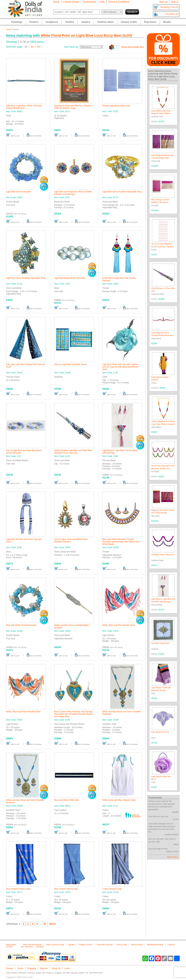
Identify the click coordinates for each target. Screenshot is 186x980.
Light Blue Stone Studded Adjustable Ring (122, 192)
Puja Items (150, 22)
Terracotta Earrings (105, 945)
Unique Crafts (129, 22)
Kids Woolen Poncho (160, 732)
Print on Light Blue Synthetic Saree (71, 364)
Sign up (163, 2)
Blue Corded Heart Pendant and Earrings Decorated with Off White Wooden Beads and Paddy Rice (74, 714)
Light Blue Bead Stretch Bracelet (69, 278)
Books (167, 22)
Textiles (70, 22)
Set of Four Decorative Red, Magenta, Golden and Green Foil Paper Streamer (163, 468)
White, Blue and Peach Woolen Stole (23, 712)
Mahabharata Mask (155, 945)
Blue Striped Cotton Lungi (18, 889)
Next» (53, 924)
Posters (34, 22)
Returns (44, 968)
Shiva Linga (122, 945)
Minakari (40, 947)
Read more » (173, 857)
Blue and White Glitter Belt (67, 800)
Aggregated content (11, 946)
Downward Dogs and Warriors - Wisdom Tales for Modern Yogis (73, 107)
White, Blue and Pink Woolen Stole (119, 625)
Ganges (71, 945)
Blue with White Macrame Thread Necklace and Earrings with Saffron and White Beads (121, 542)
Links (67, 968)
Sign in (175, 2)
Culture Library (71, 2)
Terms (20, 968)
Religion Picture (86, 945)
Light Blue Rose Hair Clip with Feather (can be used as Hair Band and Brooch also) (121, 367)
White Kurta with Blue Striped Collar (119, 800)
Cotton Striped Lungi (112, 889)
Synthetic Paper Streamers (163, 555)
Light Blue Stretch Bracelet (19, 192)
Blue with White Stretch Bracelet (21, 625)
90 (38, 47)
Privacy (10, 968)
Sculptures (52, 22)
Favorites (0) (172, 14)
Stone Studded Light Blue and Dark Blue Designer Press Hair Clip (73, 452)
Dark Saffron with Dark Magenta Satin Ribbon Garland (161, 113)
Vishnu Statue (137, 945)
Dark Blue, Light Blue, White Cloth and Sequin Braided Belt (24, 107)
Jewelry (86, 22)
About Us (56, 968)
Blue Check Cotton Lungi (66, 889)
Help (102, 2)
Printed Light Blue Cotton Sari (116, 106)
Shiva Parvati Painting (32, 945)
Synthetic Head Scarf (160, 643)
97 (45, 924)
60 (32, 47)
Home (56, 2)
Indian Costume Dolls (55, 945)
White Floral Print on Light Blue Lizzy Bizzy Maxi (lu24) (86, 35)
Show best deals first (132, 47)
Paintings (17, 22)
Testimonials (89, 2)
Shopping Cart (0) (169, 7)
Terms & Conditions (119, 2)
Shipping (32, 968)
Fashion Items (106, 22)
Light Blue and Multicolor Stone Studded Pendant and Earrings (73, 193)
